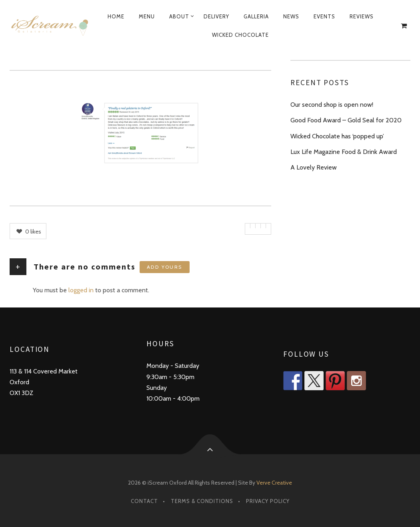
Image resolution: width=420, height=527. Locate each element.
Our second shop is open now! (332, 105)
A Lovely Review (314, 167)
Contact (144, 501)
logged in (81, 290)
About (179, 16)
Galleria (256, 16)
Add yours (165, 267)
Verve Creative (274, 483)
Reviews (362, 16)
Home (116, 16)
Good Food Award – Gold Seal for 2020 (346, 120)
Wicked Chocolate (240, 35)
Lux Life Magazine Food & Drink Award (344, 152)
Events (324, 16)
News (291, 16)
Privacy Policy (268, 501)
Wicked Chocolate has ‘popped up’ (337, 136)
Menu (147, 16)
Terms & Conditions (202, 501)
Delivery (216, 16)
